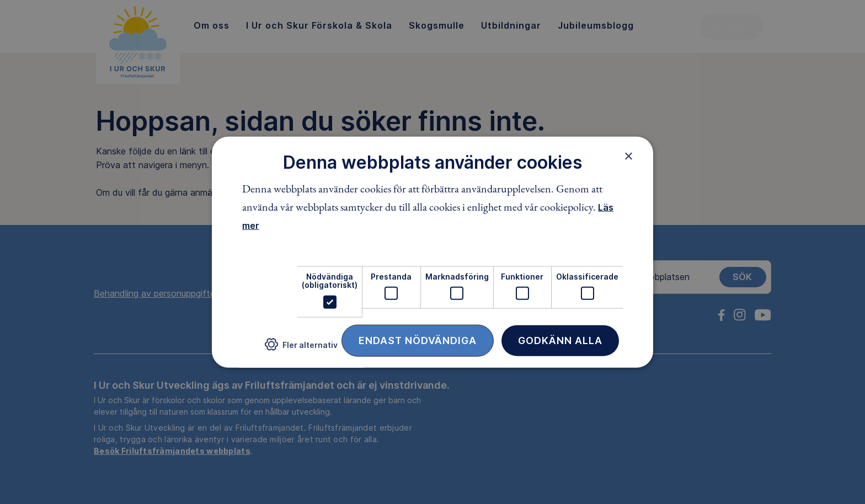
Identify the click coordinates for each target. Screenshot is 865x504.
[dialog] (432, 252)
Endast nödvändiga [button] (418, 340)
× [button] (629, 156)
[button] (301, 349)
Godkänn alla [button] (560, 340)
